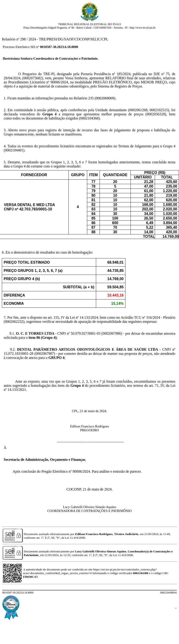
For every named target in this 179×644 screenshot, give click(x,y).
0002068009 (105, 98)
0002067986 (112, 333)
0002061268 (138, 110)
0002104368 (89, 118)
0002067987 (45, 354)
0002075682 (33, 78)
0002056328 (156, 114)
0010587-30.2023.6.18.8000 (59, 47)
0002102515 (159, 110)
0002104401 (14, 150)
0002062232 (14, 322)
